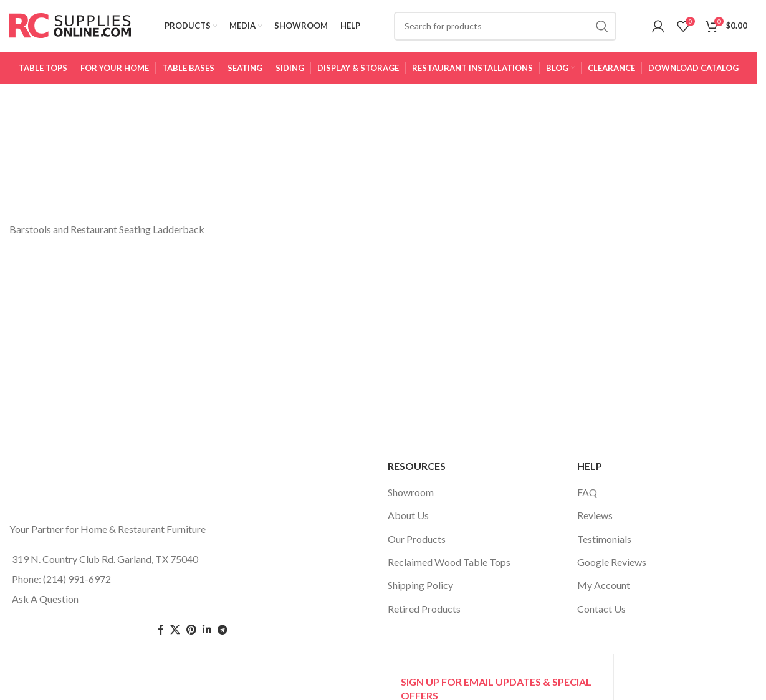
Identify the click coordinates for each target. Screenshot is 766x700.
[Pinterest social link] (191, 634)
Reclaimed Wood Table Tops (449, 566)
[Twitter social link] (175, 634)
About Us (408, 520)
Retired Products (424, 613)
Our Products (417, 543)
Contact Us (601, 613)
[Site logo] (70, 26)
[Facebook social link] (161, 634)
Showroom (411, 496)
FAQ (587, 496)
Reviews (595, 520)
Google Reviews (612, 566)
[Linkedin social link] (207, 634)
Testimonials (604, 543)
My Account (604, 589)
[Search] (505, 28)
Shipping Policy (420, 589)
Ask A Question (45, 603)
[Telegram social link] (223, 634)
